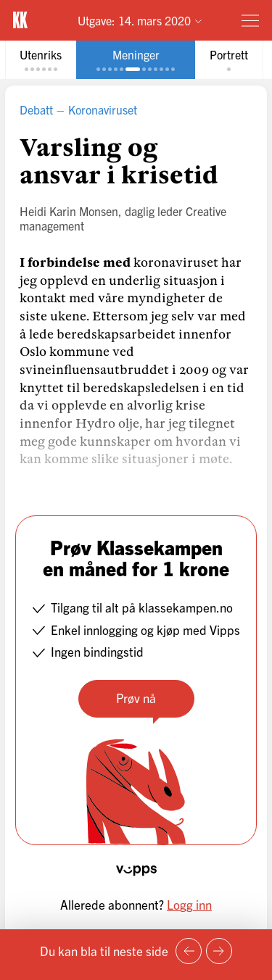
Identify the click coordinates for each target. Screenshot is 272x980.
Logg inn (189, 904)
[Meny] (250, 20)
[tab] (41, 60)
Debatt (36, 109)
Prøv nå (136, 698)
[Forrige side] (189, 951)
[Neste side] (219, 951)
